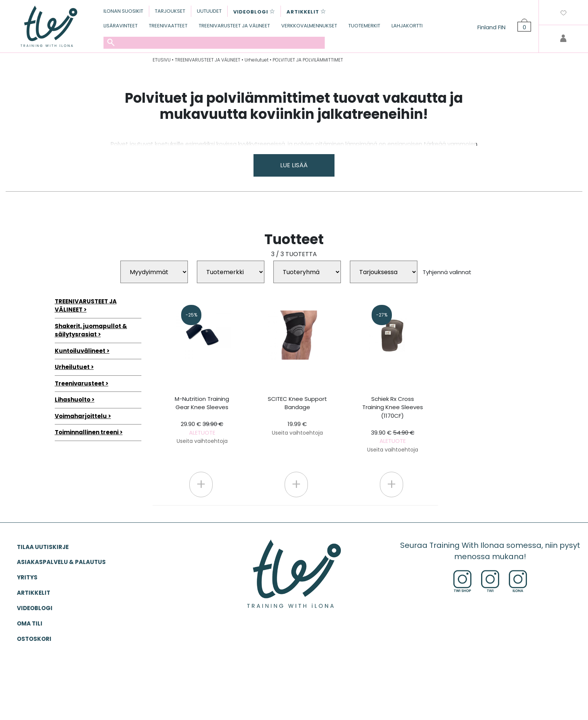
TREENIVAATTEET (168, 26)
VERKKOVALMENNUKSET (309, 26)
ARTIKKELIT (34, 593)
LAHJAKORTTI (407, 26)
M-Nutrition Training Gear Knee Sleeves (202, 420)
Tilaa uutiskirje (43, 547)
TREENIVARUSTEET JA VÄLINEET (234, 26)
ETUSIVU (162, 60)
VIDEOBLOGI (35, 608)
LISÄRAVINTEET (121, 26)
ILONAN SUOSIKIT (123, 11)
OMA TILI (30, 623)
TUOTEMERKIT (364, 26)
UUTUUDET (209, 11)
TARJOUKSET (170, 11)
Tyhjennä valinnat (447, 272)
